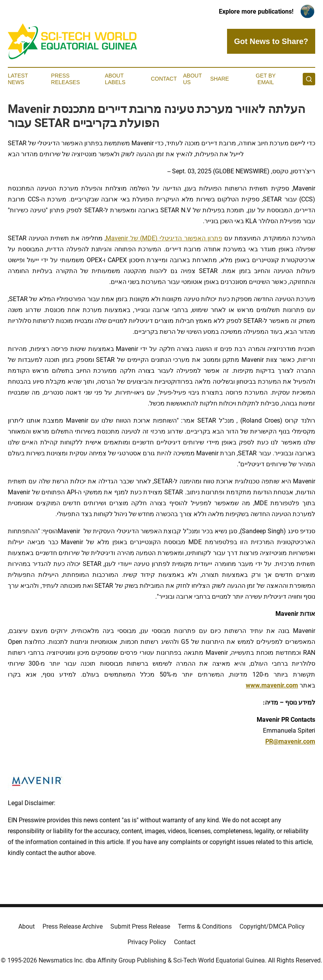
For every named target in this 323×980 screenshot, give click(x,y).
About (27, 926)
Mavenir (117, 238)
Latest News (18, 79)
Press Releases (66, 79)
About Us (192, 79)
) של (135, 238)
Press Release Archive (73, 926)
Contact (164, 79)
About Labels (115, 79)
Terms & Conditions (205, 926)
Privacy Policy (147, 942)
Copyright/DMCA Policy (272, 926)
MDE (149, 238)
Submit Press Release (140, 926)
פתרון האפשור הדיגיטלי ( (189, 238)
